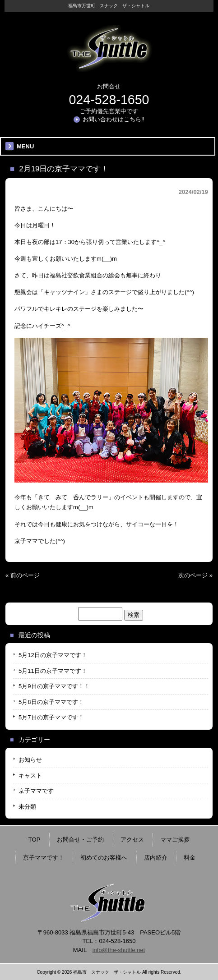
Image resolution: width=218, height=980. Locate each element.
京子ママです (36, 791)
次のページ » (195, 575)
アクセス (132, 840)
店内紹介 (156, 858)
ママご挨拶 (175, 840)
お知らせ (30, 760)
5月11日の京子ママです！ (53, 671)
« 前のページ (23, 575)
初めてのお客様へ (104, 858)
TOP (35, 840)
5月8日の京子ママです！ (51, 702)
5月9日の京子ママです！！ (54, 686)
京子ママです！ (44, 858)
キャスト (30, 775)
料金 (190, 858)
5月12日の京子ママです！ (53, 655)
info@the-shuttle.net (119, 950)
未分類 (27, 807)
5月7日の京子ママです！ (51, 717)
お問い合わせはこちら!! (114, 119)
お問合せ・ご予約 (80, 840)
